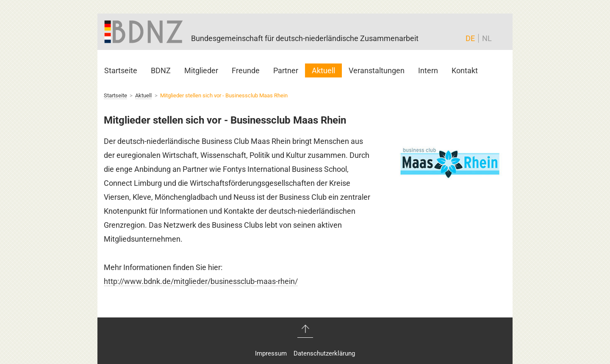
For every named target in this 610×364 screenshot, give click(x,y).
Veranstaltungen (377, 70)
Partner (286, 70)
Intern (428, 70)
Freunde (246, 70)
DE (470, 38)
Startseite (121, 70)
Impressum (271, 353)
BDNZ (161, 70)
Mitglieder (201, 70)
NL (487, 38)
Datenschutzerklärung (324, 353)
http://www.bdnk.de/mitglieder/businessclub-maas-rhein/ (201, 281)
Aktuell (323, 70)
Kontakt (465, 70)
